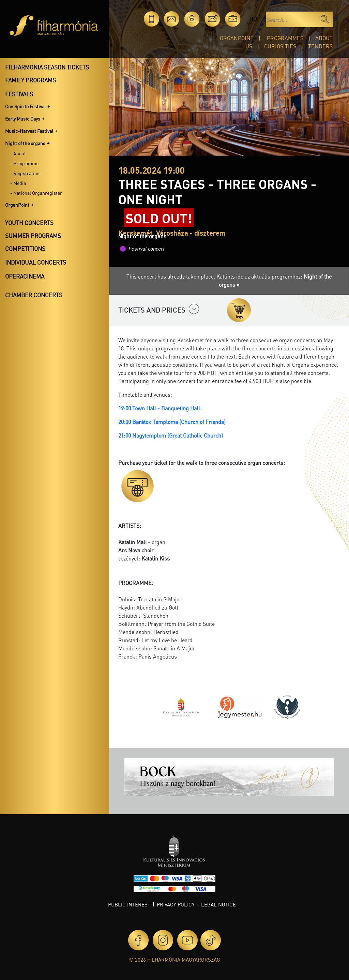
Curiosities (280, 46)
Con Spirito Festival (25, 106)
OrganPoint (237, 38)
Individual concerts (36, 262)
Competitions (25, 249)
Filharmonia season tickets (47, 67)
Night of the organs (25, 143)
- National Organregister (36, 193)
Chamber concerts (34, 295)
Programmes (285, 38)
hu (253, 19)
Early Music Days (23, 118)
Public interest (129, 904)
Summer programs (33, 236)
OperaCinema (25, 276)
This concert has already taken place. (171, 276)
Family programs (31, 80)
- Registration (25, 173)
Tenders (320, 46)
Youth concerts (29, 223)
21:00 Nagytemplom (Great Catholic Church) (171, 435)
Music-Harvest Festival (29, 131)
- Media (18, 183)
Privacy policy (176, 904)
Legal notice (218, 904)
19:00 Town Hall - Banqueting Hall (159, 408)
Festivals (19, 94)
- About (18, 153)
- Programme (24, 163)
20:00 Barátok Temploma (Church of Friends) (172, 422)
